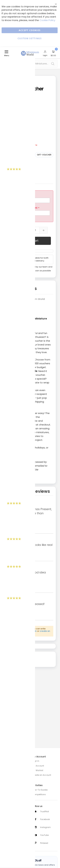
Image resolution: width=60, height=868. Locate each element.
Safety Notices (9, 837)
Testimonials (9, 842)
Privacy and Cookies (12, 789)
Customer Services (12, 809)
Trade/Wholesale (11, 774)
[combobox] (30, 64)
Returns (6, 818)
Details (29, 289)
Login (45, 55)
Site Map (7, 770)
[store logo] (30, 51)
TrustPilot (44, 810)
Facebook (45, 819)
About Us (7, 765)
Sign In (36, 761)
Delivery (6, 814)
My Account (38, 765)
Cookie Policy (47, 20)
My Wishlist (38, 770)
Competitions (39, 793)
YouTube (44, 835)
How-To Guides (40, 789)
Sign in (33, 631)
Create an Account (42, 774)
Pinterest (44, 843)
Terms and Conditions (13, 793)
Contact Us (8, 823)
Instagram (45, 827)
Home (5, 761)
